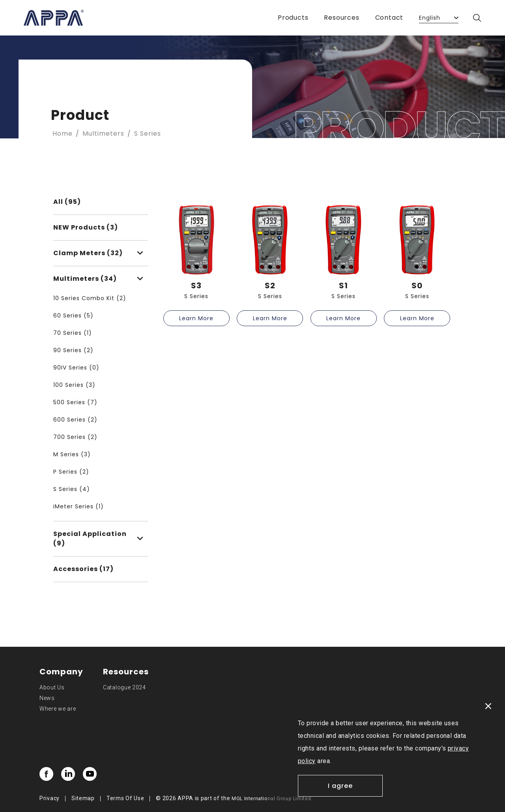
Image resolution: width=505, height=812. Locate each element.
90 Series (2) (73, 350)
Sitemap (83, 798)
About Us (52, 687)
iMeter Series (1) (79, 506)
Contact (389, 18)
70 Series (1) (73, 333)
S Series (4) (72, 489)
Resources (341, 18)
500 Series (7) (75, 402)
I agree (340, 786)
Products (293, 18)
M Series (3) (72, 454)
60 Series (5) (73, 315)
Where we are (58, 709)
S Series (148, 133)
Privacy (50, 798)
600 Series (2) (75, 420)
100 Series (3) (74, 385)
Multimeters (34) (98, 279)
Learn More (196, 318)
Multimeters (103, 133)
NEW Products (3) (86, 227)
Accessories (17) (83, 569)
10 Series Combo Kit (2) (90, 298)
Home (63, 133)
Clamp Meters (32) (98, 253)
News (47, 698)
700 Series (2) (75, 437)
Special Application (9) (98, 539)
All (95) (67, 202)
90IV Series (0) (76, 368)
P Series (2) (71, 472)
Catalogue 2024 (124, 687)
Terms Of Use (125, 798)
